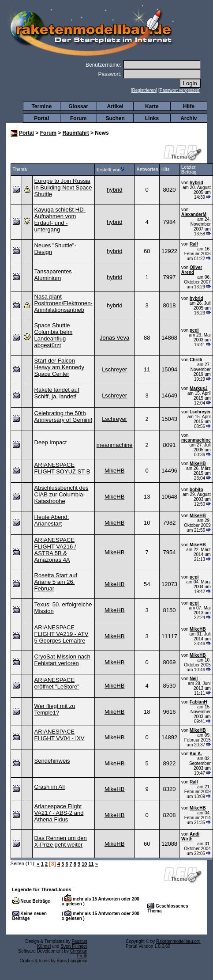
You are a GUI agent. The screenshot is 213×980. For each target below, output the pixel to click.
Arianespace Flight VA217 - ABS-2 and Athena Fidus (59, 813)
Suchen (115, 118)
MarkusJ (199, 388)
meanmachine (115, 445)
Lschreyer (114, 369)
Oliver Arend (192, 270)
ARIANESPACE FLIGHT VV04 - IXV (60, 735)
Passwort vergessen (179, 90)
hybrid (114, 190)
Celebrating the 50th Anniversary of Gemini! (64, 416)
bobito (196, 490)
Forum (78, 118)
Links (152, 118)
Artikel (115, 106)
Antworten (148, 169)
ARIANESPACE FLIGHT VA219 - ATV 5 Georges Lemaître (62, 634)
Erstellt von (110, 170)
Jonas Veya (114, 338)
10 (84, 864)
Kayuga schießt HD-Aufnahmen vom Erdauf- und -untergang (60, 219)
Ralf (194, 244)
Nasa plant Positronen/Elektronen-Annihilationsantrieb (64, 303)
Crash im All (50, 787)
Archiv (189, 118)
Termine (41, 106)
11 (91, 864)
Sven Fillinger (74, 946)
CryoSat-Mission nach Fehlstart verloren (62, 660)
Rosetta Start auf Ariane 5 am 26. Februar (56, 582)
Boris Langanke (72, 961)
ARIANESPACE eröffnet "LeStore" (57, 683)
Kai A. (196, 754)
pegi (194, 330)
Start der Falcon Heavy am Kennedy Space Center (59, 367)
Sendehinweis (52, 761)
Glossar (78, 106)
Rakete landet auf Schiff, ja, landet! (57, 393)
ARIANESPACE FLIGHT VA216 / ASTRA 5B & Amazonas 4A (55, 550)
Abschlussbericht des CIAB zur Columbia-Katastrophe (62, 494)
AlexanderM (194, 214)
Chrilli (196, 360)
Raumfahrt (76, 133)
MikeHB (115, 471)
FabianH (198, 702)
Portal (41, 118)
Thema (20, 169)
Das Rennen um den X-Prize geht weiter (61, 841)
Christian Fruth (79, 954)
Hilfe (189, 106)
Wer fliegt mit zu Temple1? (55, 709)
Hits (166, 169)
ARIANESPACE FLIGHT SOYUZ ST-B (62, 468)
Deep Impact (51, 442)
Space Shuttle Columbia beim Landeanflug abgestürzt (54, 335)
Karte (152, 106)
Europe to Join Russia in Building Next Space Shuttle (63, 187)
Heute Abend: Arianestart (52, 520)
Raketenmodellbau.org (178, 941)
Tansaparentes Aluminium (53, 275)
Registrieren (144, 90)
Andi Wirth (190, 836)
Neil (194, 679)
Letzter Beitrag (189, 170)
